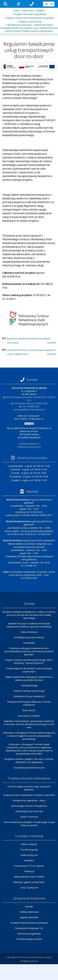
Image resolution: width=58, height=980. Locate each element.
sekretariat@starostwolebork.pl (29, 410)
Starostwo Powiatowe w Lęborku (37, 957)
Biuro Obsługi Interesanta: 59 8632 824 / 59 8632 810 (31, 399)
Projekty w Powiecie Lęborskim (30, 14)
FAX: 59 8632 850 (31, 406)
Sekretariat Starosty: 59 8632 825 (31, 403)
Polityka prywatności (29, 444)
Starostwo (27, 11)
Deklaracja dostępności (29, 447)
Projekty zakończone (30, 22)
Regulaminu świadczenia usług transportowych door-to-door (31, 341)
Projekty (40, 11)
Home (16, 11)
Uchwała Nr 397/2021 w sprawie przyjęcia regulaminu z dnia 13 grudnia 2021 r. (31, 352)
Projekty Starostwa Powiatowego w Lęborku (30, 18)
